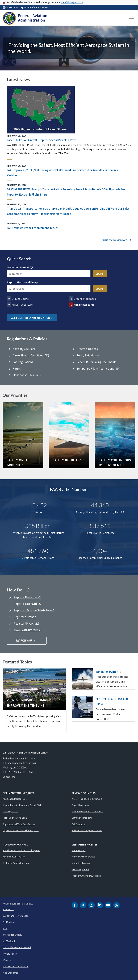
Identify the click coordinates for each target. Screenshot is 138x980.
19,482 (38, 505)
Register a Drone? (25, 617)
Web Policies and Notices (16, 966)
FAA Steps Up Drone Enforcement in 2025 (33, 228)
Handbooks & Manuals (27, 375)
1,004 (100, 551)
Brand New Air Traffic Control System (21, 850)
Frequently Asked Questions (86, 876)
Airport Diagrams (80, 805)
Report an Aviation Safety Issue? (34, 610)
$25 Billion (38, 526)
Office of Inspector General (17, 947)
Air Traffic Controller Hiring (16, 863)
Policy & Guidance (88, 355)
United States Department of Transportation (28, 7)
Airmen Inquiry (79, 850)
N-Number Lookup (81, 863)
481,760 (38, 551)
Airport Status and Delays (23, 282)
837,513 (100, 526)
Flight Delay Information (15, 818)
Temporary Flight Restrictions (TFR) (99, 369)
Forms (17, 369)
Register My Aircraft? (26, 624)
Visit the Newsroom (117, 240)
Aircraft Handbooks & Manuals (87, 799)
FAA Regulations (23, 362)
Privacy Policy (10, 954)
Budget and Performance (16, 916)
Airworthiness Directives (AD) (31, 355)
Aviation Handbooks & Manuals (87, 811)
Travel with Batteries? (27, 630)
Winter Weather (108, 672)
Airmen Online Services (84, 857)
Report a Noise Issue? (27, 597)
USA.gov (7, 960)
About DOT (8, 909)
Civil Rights (8, 922)
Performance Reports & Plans (87, 830)
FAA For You (27, 641)
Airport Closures (84, 305)
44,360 (100, 505)
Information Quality (12, 935)
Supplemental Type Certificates (19, 824)
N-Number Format (18, 267)
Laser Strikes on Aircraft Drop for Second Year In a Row (41, 140)
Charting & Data (11, 811)
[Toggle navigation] (132, 19)
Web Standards (11, 973)
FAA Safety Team (80, 869)
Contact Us (9, 777)
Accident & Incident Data (15, 799)
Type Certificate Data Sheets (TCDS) (21, 830)
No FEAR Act (9, 941)
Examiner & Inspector (83, 818)
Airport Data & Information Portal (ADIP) (22, 805)
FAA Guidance (79, 824)
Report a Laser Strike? (28, 604)
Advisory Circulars (24, 349)
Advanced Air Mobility (14, 857)
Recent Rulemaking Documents (96, 362)
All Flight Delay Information (32, 318)
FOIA (5, 928)
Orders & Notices (87, 349)
